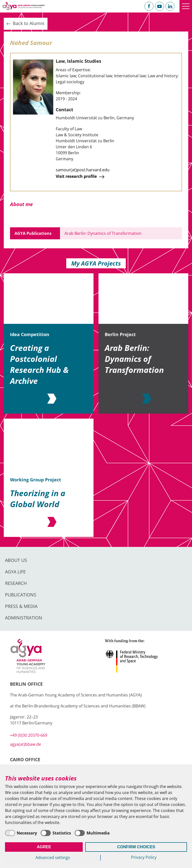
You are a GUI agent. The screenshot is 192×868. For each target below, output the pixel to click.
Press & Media (21, 606)
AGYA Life (15, 572)
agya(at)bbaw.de (25, 744)
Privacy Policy (144, 857)
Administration (24, 618)
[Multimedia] (92, 833)
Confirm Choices (136, 847)
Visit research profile (81, 177)
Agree (44, 847)
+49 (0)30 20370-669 (29, 735)
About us (16, 560)
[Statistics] (56, 833)
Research (16, 583)
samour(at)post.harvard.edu (83, 170)
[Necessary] (21, 833)
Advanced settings (53, 857)
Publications (21, 595)
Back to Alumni (25, 24)
